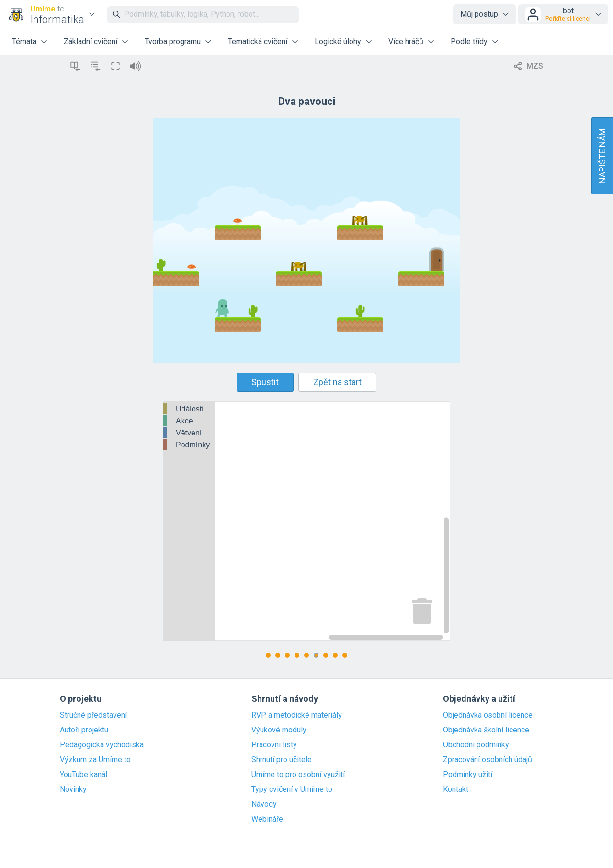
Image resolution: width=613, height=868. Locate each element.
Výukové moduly (279, 730)
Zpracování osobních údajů (488, 760)
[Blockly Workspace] (306, 521)
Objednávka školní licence (486, 730)
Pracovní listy (274, 745)
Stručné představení (93, 715)
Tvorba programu (173, 41)
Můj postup (479, 14)
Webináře (267, 819)
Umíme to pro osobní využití (298, 775)
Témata (24, 41)
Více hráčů (406, 41)
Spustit (265, 382)
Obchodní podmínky (476, 745)
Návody (264, 804)
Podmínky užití (468, 775)
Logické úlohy (338, 41)
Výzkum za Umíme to (95, 760)
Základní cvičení (91, 41)
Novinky (73, 789)
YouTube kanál (84, 775)
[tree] (189, 427)
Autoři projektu (84, 730)
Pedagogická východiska (102, 745)
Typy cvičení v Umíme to (292, 789)
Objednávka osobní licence (488, 715)
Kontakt (456, 789)
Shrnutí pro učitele (282, 760)
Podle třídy (469, 41)
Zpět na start (337, 382)
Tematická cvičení (258, 41)
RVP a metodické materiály (297, 715)
